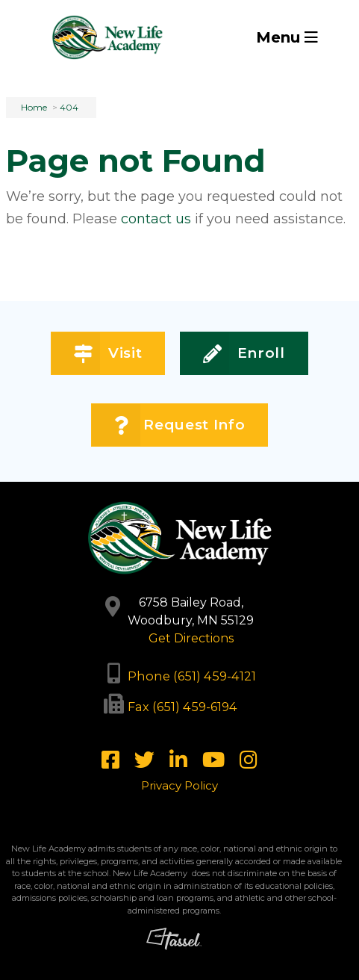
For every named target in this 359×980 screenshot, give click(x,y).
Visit (108, 354)
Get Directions (191, 638)
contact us (156, 219)
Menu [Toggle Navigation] (287, 37)
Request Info (179, 425)
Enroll (244, 354)
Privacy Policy (179, 785)
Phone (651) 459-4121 (192, 676)
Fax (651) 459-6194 (182, 707)
